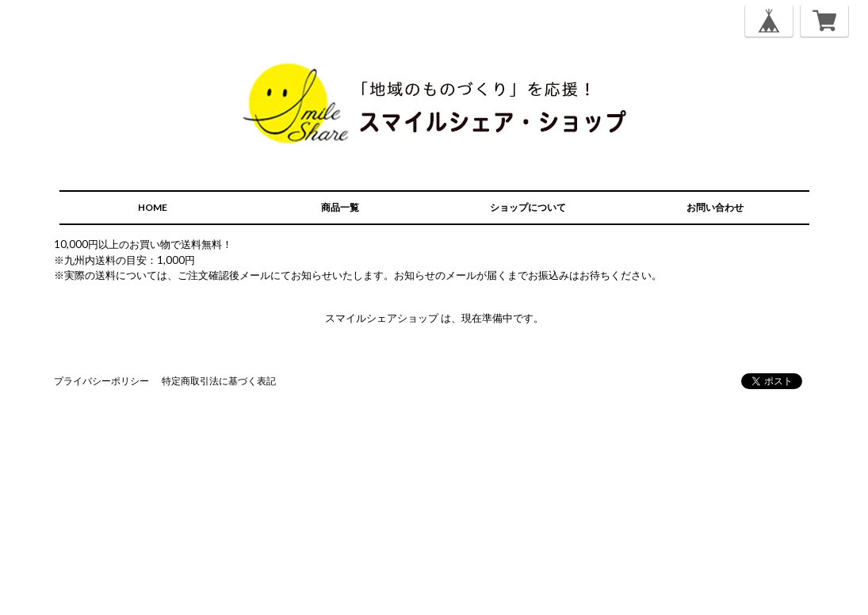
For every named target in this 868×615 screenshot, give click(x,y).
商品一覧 (340, 207)
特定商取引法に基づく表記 (219, 381)
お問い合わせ (715, 207)
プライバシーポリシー (101, 381)
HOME (153, 207)
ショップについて (528, 207)
